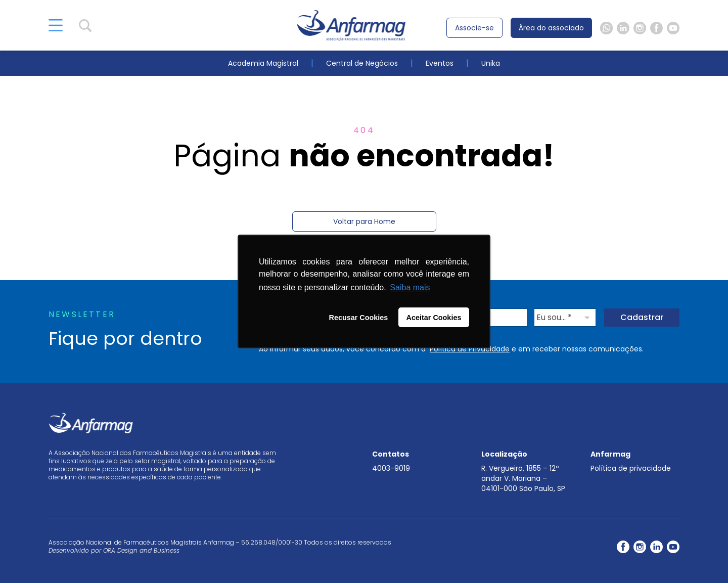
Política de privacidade (631, 468)
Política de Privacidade (470, 349)
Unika (491, 63)
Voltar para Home (364, 221)
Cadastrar (642, 317)
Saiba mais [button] (410, 287)
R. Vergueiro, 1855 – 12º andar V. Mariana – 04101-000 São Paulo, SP (523, 478)
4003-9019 (391, 468)
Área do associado (551, 28)
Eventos (440, 63)
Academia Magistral (263, 63)
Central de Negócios (362, 63)
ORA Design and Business (141, 550)
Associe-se (474, 28)
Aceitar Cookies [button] (434, 318)
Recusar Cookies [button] (359, 318)
